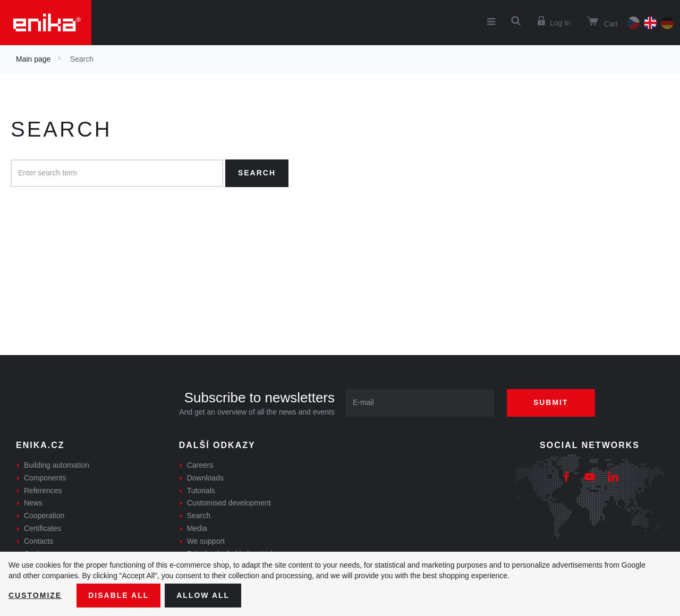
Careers (200, 465)
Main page (33, 59)
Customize (35, 595)
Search (257, 173)
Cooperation (44, 516)
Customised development (229, 503)
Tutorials (201, 491)
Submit (551, 402)
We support (206, 541)
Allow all (203, 595)
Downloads (205, 478)
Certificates (42, 528)
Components (45, 478)
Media (197, 528)
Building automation (57, 465)
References (43, 491)
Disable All (118, 595)
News (33, 503)
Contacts (39, 541)
